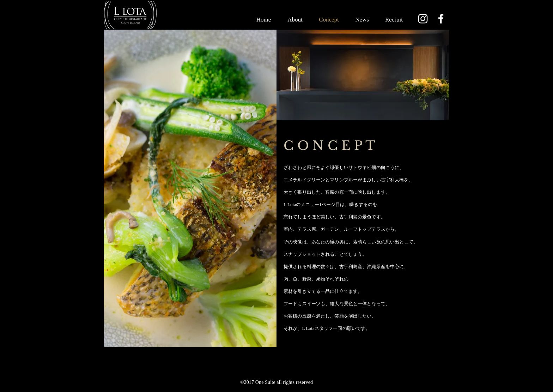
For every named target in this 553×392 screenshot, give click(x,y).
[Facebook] (441, 19)
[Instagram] (423, 19)
